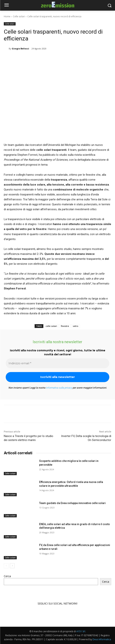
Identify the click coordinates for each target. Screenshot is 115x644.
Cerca (7, 576)
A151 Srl (81, 631)
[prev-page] (6, 566)
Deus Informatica (102, 639)
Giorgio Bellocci (20, 49)
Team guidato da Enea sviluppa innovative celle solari (72, 503)
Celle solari (19, 16)
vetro (76, 326)
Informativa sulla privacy (59, 388)
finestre (65, 326)
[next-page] (12, 566)
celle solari (51, 326)
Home (7, 16)
